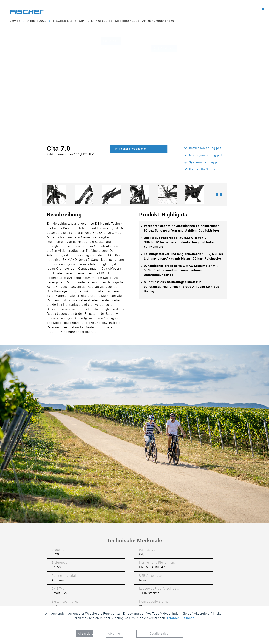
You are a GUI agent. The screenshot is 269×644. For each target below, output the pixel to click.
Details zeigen (160, 634)
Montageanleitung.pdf (206, 155)
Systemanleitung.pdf (205, 162)
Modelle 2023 (37, 21)
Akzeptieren (86, 634)
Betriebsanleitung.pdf (205, 148)
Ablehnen (115, 634)
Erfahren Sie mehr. (181, 618)
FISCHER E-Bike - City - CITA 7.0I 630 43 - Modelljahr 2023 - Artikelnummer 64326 (114, 21)
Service (15, 21)
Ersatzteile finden (202, 169)
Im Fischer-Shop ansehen (131, 149)
